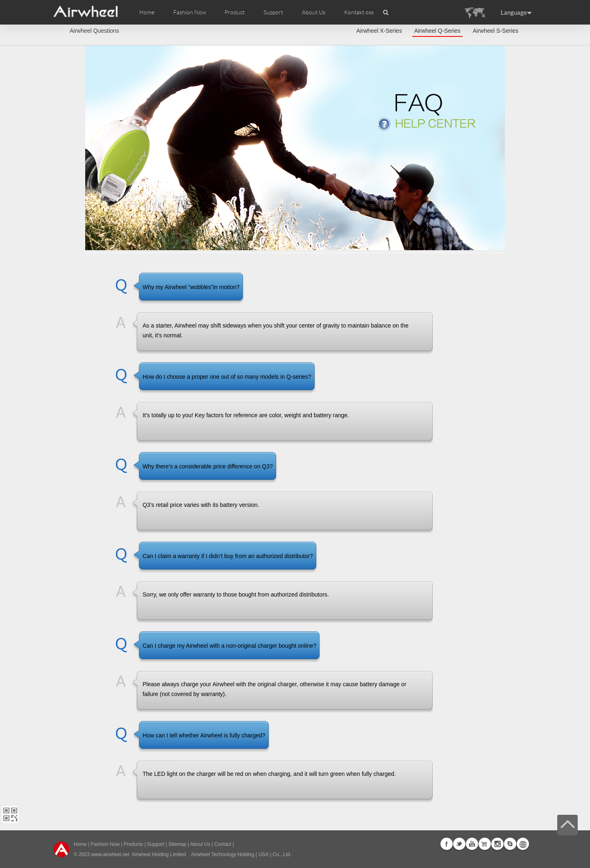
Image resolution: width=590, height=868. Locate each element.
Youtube (472, 844)
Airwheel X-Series (379, 31)
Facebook (447, 844)
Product (235, 12)
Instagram (497, 844)
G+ (485, 844)
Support (273, 12)
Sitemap (177, 844)
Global (523, 844)
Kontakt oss (359, 12)
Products (133, 844)
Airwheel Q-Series (437, 31)
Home (147, 12)
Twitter (459, 844)
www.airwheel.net (110, 854)
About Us (200, 844)
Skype (510, 844)
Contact (223, 844)
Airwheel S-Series (496, 31)
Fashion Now (105, 844)
